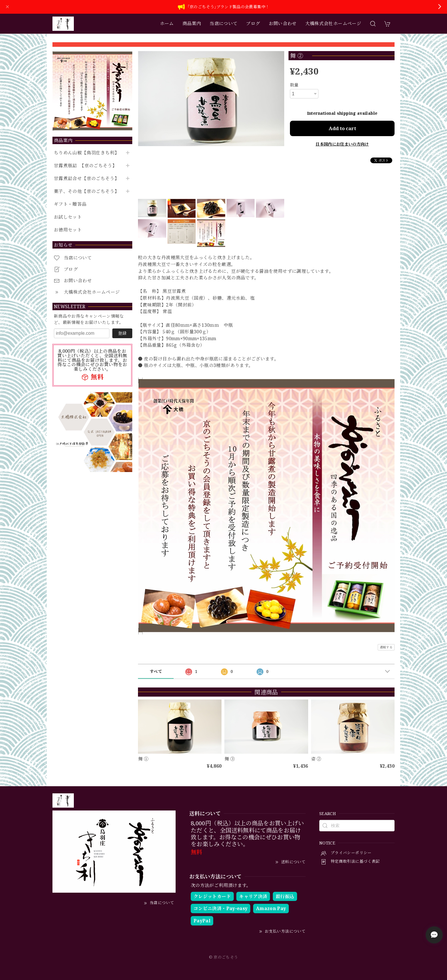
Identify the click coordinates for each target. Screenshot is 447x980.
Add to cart (342, 128)
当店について (223, 23)
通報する (386, 647)
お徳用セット (68, 230)
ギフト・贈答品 (70, 204)
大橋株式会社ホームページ (333, 23)
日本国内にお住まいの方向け (342, 144)
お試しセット (68, 217)
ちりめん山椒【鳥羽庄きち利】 (87, 153)
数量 (294, 85)
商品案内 (192, 23)
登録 (122, 333)
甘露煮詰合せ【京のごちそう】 (87, 179)
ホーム (167, 23)
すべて (156, 671)
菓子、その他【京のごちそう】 (87, 191)
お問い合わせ (283, 23)
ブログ (253, 23)
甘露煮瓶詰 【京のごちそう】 (85, 166)
